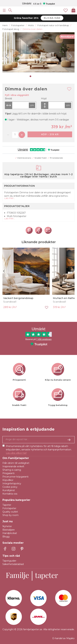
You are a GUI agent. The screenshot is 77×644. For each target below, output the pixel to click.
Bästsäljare (9, 530)
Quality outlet (10, 512)
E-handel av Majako (63, 638)
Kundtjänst (9, 490)
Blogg (6, 537)
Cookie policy (10, 487)
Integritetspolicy (12, 483)
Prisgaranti (8, 473)
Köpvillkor (8, 480)
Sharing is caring (12, 470)
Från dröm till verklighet (16, 463)
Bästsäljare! (67, 37)
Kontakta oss (10, 494)
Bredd (8, 99)
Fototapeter (9, 508)
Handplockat (10, 533)
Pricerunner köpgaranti (15, 477)
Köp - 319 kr (50, 134)
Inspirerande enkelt (13, 466)
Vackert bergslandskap (18, 298)
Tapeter (7, 505)
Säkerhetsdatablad (13, 564)
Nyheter (7, 526)
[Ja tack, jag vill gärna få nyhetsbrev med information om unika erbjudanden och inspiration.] (38, 440)
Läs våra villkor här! (16, 453)
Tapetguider (9, 561)
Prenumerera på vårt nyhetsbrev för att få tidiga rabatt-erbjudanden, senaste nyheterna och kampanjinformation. (39, 450)
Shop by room (10, 515)
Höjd (44, 99)
